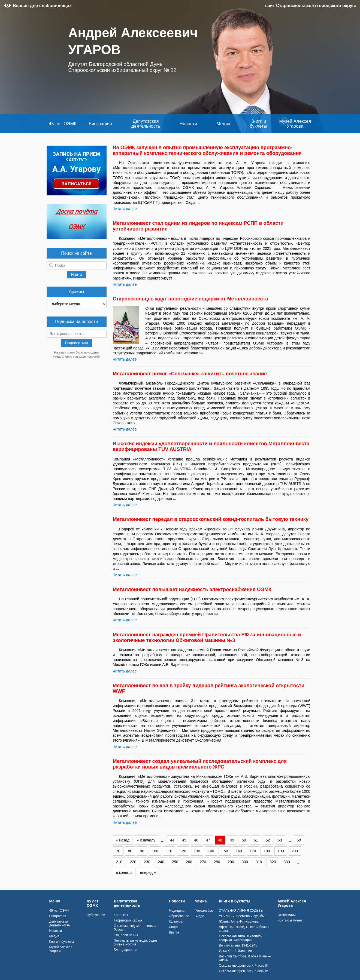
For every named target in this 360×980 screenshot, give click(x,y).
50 (244, 840)
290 (231, 862)
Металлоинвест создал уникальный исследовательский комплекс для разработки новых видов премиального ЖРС (200, 764)
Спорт (174, 927)
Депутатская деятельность (146, 124)
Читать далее (125, 209)
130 (197, 851)
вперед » (148, 873)
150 (225, 851)
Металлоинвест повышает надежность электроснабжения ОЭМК (192, 589)
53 (280, 840)
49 (232, 840)
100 (155, 851)
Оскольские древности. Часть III (243, 966)
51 (256, 840)
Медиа (224, 124)
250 (175, 862)
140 (211, 851)
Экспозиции (287, 915)
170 (253, 851)
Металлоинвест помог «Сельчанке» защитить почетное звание (190, 374)
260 (189, 862)
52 (268, 840)
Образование (179, 916)
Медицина (177, 911)
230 (147, 862)
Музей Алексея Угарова (295, 124)
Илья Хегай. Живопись (236, 951)
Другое (174, 932)
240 (161, 862)
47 (208, 840)
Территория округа (128, 920)
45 (184, 840)
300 (245, 862)
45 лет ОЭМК (63, 124)
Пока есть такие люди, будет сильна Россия (135, 942)
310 (259, 862)
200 (295, 851)
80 (130, 851)
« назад (123, 840)
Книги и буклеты (258, 124)
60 (299, 840)
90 (142, 851)
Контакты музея (290, 920)
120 (183, 851)
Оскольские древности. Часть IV (243, 971)
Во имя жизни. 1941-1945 (238, 945)
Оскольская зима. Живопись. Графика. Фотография (241, 938)
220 (133, 862)
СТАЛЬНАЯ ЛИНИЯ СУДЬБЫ (241, 911)
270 (203, 862)
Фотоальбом (204, 911)
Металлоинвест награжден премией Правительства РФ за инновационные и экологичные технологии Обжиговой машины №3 (207, 638)
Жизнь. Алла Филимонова (239, 921)
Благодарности (125, 950)
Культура (176, 921)
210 (119, 862)
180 (267, 851)
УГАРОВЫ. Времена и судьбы (242, 916)
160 (239, 851)
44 (172, 840)
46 (196, 840)
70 (118, 851)
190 (281, 851)
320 (273, 862)
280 (217, 862)
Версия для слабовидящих (42, 6)
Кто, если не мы (126, 935)
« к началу (146, 840)
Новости (188, 124)
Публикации (96, 915)
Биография (100, 124)
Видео (199, 916)
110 (169, 851)
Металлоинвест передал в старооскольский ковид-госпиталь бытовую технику (211, 519)
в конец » (124, 873)
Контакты (121, 915)
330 (287, 862)
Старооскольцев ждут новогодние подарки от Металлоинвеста (190, 299)
